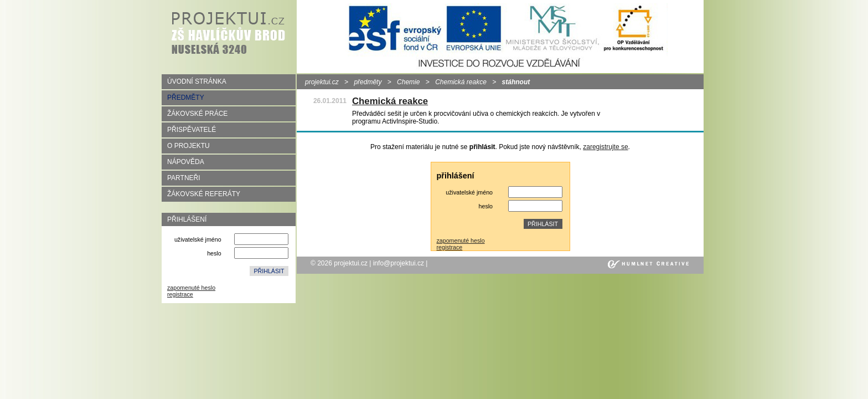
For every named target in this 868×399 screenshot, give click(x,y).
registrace (180, 294)
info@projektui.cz (399, 263)
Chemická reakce (461, 82)
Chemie (408, 82)
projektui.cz (322, 82)
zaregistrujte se (605, 147)
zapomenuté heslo (191, 288)
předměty (368, 82)
